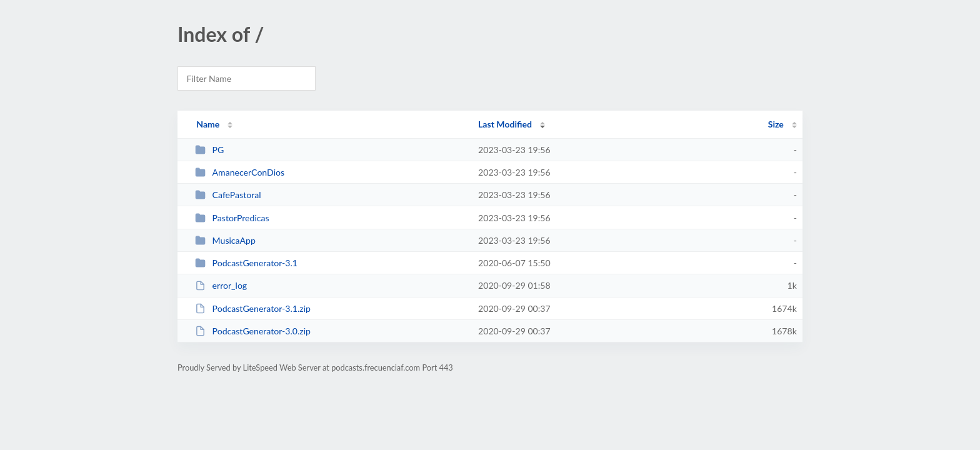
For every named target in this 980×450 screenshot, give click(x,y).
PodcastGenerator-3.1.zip (253, 308)
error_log (221, 285)
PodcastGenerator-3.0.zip (253, 331)
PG (209, 150)
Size (776, 124)
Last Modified (505, 124)
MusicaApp (225, 240)
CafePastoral (228, 195)
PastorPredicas (232, 218)
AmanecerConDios (240, 172)
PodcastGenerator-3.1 (246, 263)
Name (208, 124)
